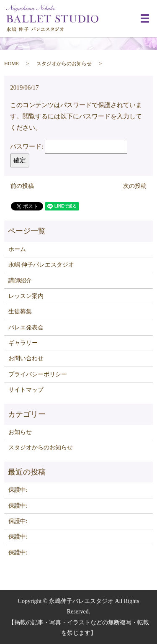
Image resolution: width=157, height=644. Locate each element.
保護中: (18, 490)
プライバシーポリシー (38, 374)
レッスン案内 (26, 296)
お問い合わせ (26, 358)
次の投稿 (135, 186)
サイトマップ (26, 390)
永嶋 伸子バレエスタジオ (41, 265)
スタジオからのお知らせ (64, 64)
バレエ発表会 (26, 327)
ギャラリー (23, 343)
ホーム (17, 249)
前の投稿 (22, 186)
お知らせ (20, 432)
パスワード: (69, 146)
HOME (12, 64)
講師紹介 (20, 281)
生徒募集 (20, 312)
